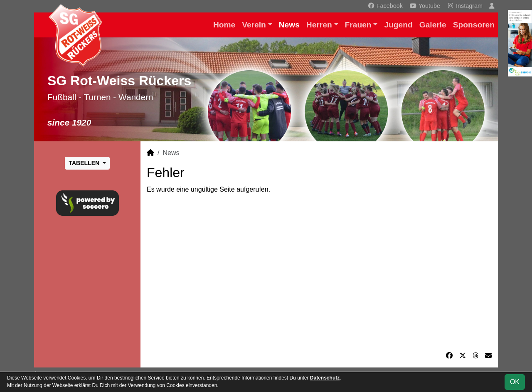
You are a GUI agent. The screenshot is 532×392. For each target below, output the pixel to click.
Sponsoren (474, 25)
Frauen (358, 25)
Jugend (398, 25)
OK (515, 382)
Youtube (425, 6)
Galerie (433, 25)
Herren (319, 25)
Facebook (385, 6)
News (289, 25)
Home (224, 25)
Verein (254, 25)
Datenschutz (325, 378)
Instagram (465, 6)
